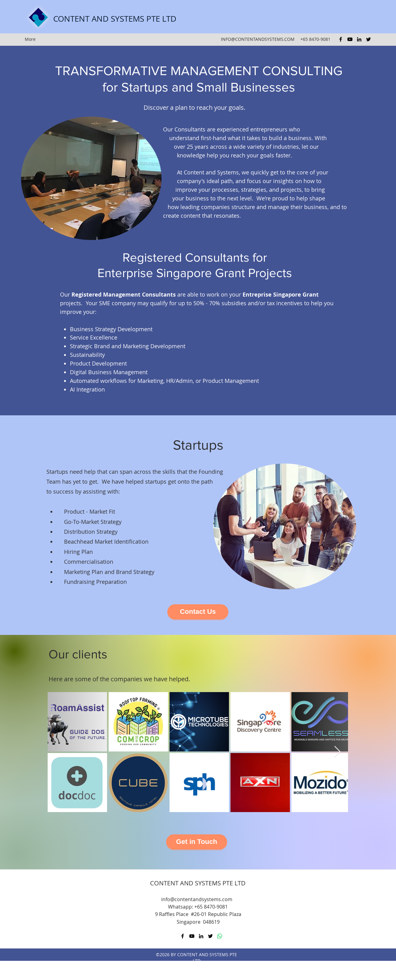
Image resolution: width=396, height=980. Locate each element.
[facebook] (341, 39)
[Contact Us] (198, 612)
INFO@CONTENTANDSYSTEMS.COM (258, 39)
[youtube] (350, 39)
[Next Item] (337, 752)
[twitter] (368, 39)
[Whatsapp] (220, 936)
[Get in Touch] (197, 842)
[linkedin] (359, 39)
